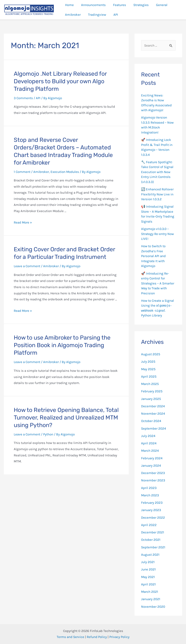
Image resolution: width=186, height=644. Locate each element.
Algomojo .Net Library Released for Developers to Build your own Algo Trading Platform (60, 81)
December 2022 (153, 517)
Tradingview (96, 15)
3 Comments (23, 98)
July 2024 (148, 436)
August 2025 (151, 354)
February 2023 (152, 503)
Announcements (92, 5)
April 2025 (149, 376)
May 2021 (148, 577)
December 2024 (153, 406)
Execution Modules (65, 172)
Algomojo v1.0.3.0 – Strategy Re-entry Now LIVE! (157, 234)
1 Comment (22, 172)
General (158, 5)
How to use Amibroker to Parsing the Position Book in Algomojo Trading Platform (62, 345)
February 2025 (152, 391)
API (114, 15)
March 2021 (150, 592)
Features (118, 5)
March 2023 (150, 495)
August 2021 (150, 555)
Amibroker (72, 15)
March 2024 (150, 451)
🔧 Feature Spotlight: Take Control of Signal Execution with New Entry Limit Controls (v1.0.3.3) (157, 172)
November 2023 (153, 480)
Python (48, 434)
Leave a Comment (27, 266)
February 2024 (152, 458)
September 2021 (153, 547)
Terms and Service (70, 637)
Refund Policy (97, 637)
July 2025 (148, 361)
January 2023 (151, 510)
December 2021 (153, 532)
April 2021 (148, 584)
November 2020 (153, 607)
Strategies (138, 5)
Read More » (23, 222)
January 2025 (151, 399)
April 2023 (149, 488)
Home (69, 5)
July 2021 (148, 562)
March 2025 (150, 384)
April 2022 (149, 525)
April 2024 (149, 443)
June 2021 (148, 569)
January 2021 (151, 599)
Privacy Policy (119, 637)
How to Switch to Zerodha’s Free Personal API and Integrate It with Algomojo (153, 256)
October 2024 (151, 421)
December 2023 (153, 473)
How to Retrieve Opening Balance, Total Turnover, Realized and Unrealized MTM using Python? (66, 418)
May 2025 (148, 369)
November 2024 (153, 413)
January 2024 (151, 465)
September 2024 (154, 428)
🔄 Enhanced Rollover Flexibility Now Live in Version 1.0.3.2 (157, 194)
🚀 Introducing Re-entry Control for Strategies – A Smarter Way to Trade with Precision (158, 283)
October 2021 (151, 540)
